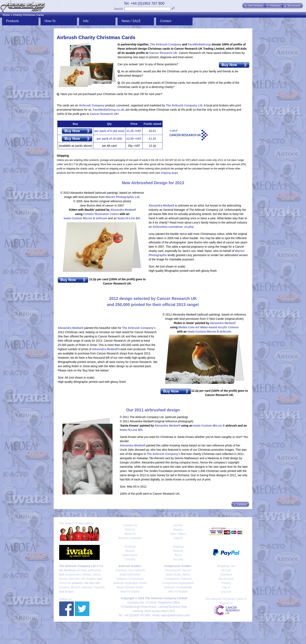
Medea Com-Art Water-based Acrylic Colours (209, 327)
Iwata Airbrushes (130, 574)
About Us (130, 534)
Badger (69, 592)
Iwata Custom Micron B (209, 426)
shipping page (169, 173)
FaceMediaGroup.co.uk (108, 110)
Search (118, 9)
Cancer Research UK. (164, 53)
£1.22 (152, 139)
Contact (166, 21)
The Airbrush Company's (139, 328)
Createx (64, 587)
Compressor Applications (178, 583)
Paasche (99, 587)
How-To (50, 21)
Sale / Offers (178, 534)
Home (6, 15)
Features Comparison (130, 579)
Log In (226, 587)
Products (12, 21)
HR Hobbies (88, 579)
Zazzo (97, 574)
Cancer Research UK (104, 114)
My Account (226, 579)
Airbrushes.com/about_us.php (173, 227)
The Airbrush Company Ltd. (185, 105)
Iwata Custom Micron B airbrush (85, 218)
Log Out (226, 592)
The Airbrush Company (166, 44)
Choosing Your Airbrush (130, 570)
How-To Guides (130, 592)
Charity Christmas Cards (28, 15)
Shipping (178, 547)
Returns (178, 551)
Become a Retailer (130, 538)
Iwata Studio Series (178, 574)
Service (178, 525)
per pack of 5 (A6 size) (109, 131)
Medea (87, 574)
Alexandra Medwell (123, 210)
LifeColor (74, 579)
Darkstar (87, 587)
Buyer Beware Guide (130, 587)
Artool (63, 579)
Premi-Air (65, 583)
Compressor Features (178, 579)
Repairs (178, 530)
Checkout (226, 574)
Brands (130, 551)
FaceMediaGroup (199, 44)
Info (86, 21)
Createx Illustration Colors (101, 214)
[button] (254, 6)
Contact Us (130, 525)
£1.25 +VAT (134, 131)
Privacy (226, 583)
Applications (130, 555)
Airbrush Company (92, 105)
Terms (178, 555)
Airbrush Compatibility (178, 587)
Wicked (75, 587)
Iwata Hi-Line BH (129, 218)
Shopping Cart (226, 566)
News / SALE (131, 21)
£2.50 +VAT (134, 139)
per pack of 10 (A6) (109, 139)
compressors (73, 574)
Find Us (130, 530)
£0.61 (152, 131)
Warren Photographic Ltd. (123, 197)
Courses (130, 559)
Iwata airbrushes (91, 570)
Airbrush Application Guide (130, 583)
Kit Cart (226, 570)
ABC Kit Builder (178, 592)
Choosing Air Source (178, 570)
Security (178, 559)
